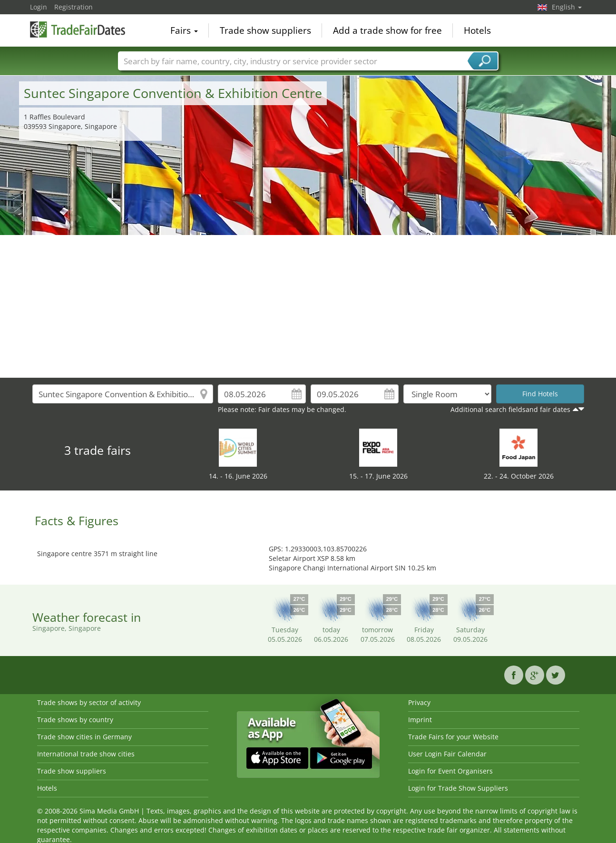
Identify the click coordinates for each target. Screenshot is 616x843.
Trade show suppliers (265, 30)
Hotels (477, 30)
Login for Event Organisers (450, 771)
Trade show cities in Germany (84, 737)
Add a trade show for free (387, 30)
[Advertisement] (308, 306)
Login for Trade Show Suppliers (458, 788)
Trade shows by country (75, 720)
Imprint (420, 720)
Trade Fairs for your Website (453, 737)
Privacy (419, 702)
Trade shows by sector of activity (89, 702)
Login (39, 7)
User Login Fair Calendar (447, 754)
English (567, 7)
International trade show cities (86, 754)
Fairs (184, 30)
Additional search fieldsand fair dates (510, 409)
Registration (73, 7)
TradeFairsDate (78, 29)
